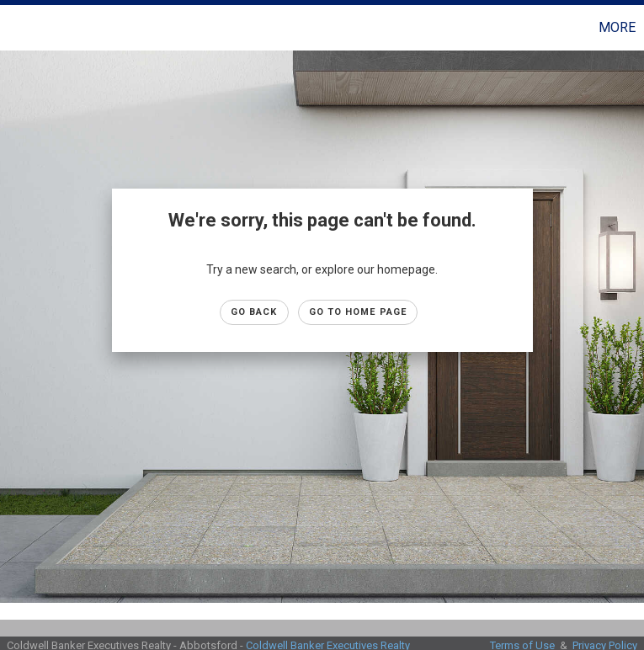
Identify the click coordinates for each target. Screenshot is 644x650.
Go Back (254, 312)
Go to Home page (358, 312)
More (617, 27)
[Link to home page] (21, 28)
